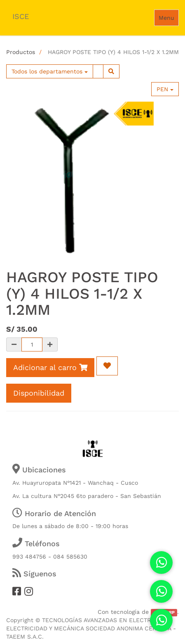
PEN (165, 89)
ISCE (21, 16)
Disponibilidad (39, 393)
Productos (21, 52)
